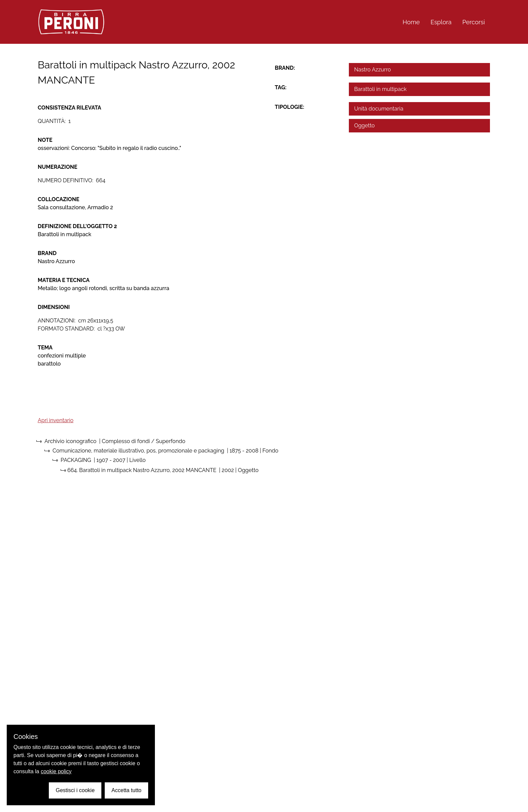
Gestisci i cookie (75, 790)
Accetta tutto (126, 790)
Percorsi (474, 22)
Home (411, 22)
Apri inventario (56, 420)
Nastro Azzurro (373, 70)
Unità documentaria (379, 109)
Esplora (441, 22)
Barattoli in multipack (381, 89)
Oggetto (365, 126)
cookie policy (56, 771)
